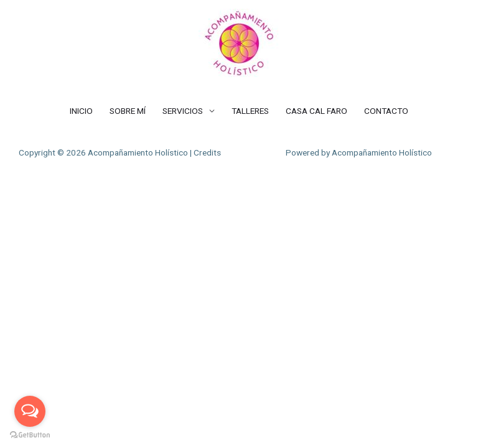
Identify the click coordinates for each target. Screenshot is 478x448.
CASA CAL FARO (316, 111)
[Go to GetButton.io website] (30, 435)
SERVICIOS (183, 111)
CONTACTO (386, 111)
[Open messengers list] (30, 411)
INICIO (81, 111)
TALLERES (250, 111)
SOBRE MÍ (128, 111)
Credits (207, 152)
